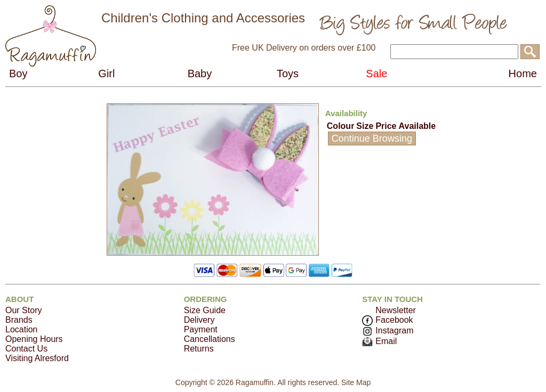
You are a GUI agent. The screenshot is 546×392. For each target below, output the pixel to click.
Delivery (199, 320)
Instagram (388, 330)
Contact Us (26, 349)
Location (22, 329)
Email (379, 341)
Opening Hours (34, 339)
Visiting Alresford (37, 358)
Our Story (23, 310)
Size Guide (205, 310)
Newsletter (396, 310)
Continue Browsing (372, 138)
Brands (19, 320)
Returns (199, 349)
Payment (201, 329)
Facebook (387, 320)
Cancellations (210, 339)
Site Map (356, 382)
